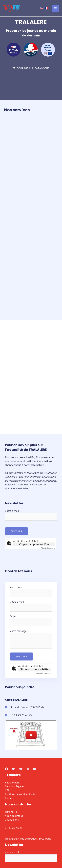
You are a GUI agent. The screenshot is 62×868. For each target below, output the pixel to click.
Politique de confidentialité (20, 747)
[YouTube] (34, 722)
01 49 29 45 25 (14, 780)
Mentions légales (14, 739)
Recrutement (12, 735)
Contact (9, 751)
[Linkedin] (20, 722)
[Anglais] (42, 8)
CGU (8, 743)
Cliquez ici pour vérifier (34, 497)
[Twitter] (13, 722)
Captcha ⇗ (48, 501)
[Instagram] (27, 722)
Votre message (31, 592)
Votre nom (31, 544)
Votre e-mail (31, 468)
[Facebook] (6, 722)
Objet (31, 573)
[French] (47, 8)
